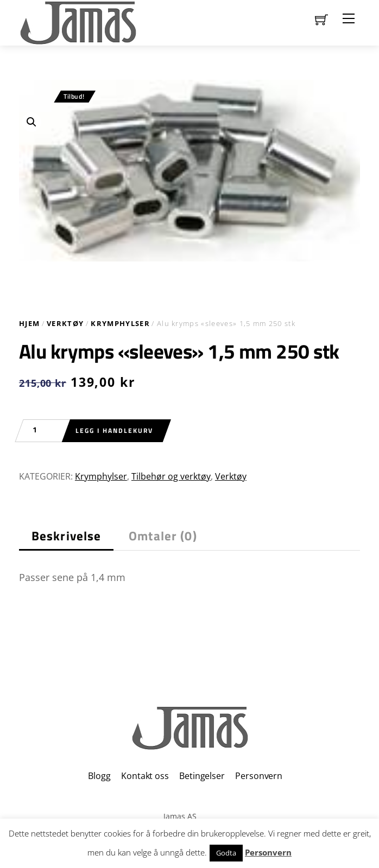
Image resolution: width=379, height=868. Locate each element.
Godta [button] (226, 853)
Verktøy (65, 323)
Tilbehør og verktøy (171, 476)
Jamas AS (180, 816)
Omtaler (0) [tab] (163, 536)
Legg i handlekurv (114, 430)
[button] (31, 122)
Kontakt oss (145, 776)
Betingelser (202, 776)
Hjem (29, 323)
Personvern (258, 776)
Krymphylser (120, 323)
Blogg (99, 776)
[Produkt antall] (40, 431)
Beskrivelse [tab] (67, 536)
